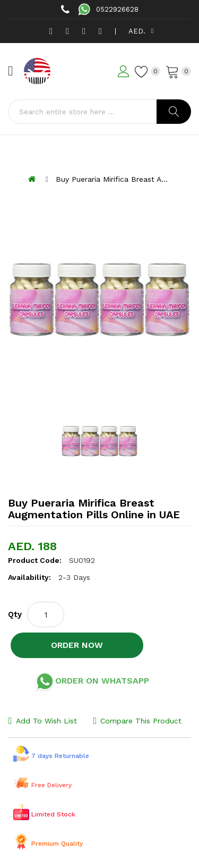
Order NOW (77, 645)
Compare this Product (141, 721)
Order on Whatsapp (92, 681)
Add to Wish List (46, 721)
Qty (15, 614)
